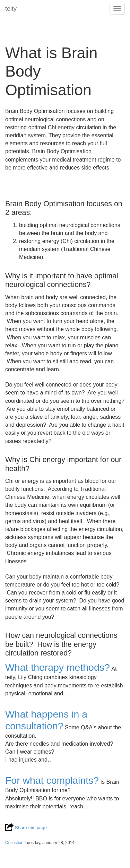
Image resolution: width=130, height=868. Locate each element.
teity (11, 9)
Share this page (26, 828)
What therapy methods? (58, 667)
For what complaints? (52, 780)
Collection (14, 843)
